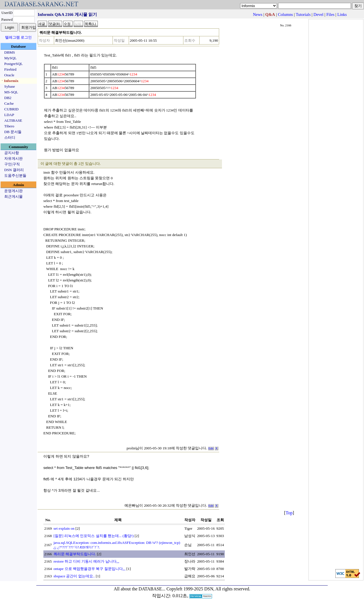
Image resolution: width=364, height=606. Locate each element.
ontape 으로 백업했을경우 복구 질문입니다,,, (90, 569)
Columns (285, 14)
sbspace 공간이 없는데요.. (74, 576)
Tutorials (303, 14)
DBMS (10, 52)
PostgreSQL (13, 64)
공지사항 (12, 153)
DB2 (8, 98)
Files (330, 14)
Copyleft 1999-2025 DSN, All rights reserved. (208, 589)
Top (289, 513)
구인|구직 (12, 164)
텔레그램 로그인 (18, 37)
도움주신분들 (15, 175)
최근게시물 (13, 196)
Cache (9, 103)
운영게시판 (13, 191)
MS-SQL (11, 92)
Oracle (9, 75)
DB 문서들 (13, 132)
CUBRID (11, 109)
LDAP (9, 115)
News (258, 14)
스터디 (10, 137)
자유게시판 (13, 158)
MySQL (10, 58)
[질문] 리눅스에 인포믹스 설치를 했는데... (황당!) (94, 536)
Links (342, 14)
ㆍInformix (9, 81)
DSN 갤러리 (14, 170)
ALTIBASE (13, 120)
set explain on (64, 528)
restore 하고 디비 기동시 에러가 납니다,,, (86, 561)
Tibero (9, 126)
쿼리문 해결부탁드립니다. (75, 554)
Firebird (10, 69)
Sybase (10, 86)
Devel (318, 14)
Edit (211, 448)
